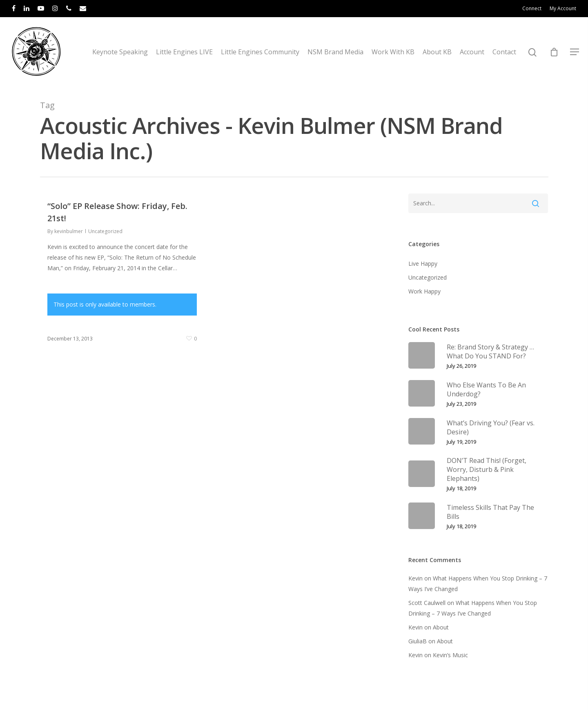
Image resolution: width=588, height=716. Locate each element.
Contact (504, 52)
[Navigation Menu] (575, 52)
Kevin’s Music (450, 655)
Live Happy (423, 263)
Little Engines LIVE (184, 52)
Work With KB (393, 52)
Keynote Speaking (120, 52)
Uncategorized (105, 231)
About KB (437, 52)
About (441, 627)
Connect (532, 8)
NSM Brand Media (335, 52)
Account (472, 52)
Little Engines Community (260, 52)
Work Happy (424, 291)
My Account (563, 8)
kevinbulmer (69, 231)
